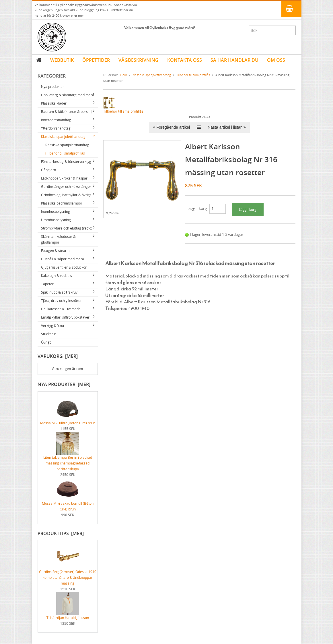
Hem (124, 75)
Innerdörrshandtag (56, 120)
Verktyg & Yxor (53, 326)
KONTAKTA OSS (185, 60)
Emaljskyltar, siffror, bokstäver (65, 317)
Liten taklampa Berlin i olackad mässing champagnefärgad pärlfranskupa (68, 456)
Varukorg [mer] (58, 356)
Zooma (112, 213)
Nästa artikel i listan (227, 127)
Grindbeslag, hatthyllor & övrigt (66, 195)
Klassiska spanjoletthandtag (63, 137)
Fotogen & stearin (55, 251)
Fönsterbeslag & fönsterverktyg (66, 162)
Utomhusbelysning (56, 220)
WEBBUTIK (62, 60)
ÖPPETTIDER (96, 60)
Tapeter (47, 284)
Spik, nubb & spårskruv (59, 292)
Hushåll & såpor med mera (63, 259)
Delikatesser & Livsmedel (61, 309)
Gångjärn (48, 170)
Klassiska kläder (54, 103)
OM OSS (276, 60)
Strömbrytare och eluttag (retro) (67, 228)
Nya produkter (52, 87)
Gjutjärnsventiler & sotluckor (64, 267)
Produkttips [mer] (61, 533)
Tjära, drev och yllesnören (62, 301)
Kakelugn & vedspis (57, 276)
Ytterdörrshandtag (56, 128)
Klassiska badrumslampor (62, 203)
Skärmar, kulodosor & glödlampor (58, 239)
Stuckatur (49, 334)
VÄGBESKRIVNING (139, 60)
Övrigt (46, 342)
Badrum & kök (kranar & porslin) (67, 112)
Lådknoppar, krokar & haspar (64, 178)
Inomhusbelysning (55, 212)
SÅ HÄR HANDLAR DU (234, 60)
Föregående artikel (171, 127)
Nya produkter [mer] (64, 384)
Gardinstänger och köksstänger (66, 187)
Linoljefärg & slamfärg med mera (68, 95)
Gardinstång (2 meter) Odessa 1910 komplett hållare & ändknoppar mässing (68, 570)
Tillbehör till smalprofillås (65, 153)
